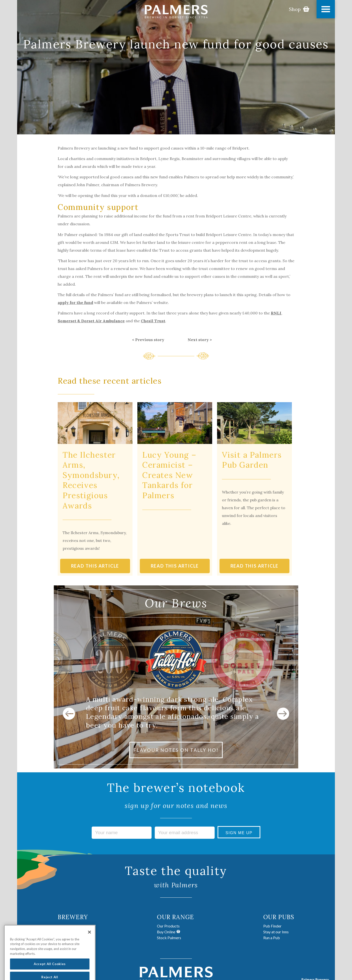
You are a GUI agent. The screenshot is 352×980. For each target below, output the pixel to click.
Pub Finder (272, 926)
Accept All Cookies (50, 970)
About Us (66, 926)
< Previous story (148, 340)
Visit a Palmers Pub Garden (252, 460)
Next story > (200, 340)
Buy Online (169, 932)
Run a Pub (272, 938)
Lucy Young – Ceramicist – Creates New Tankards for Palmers (169, 475)
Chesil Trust (153, 321)
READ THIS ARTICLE (95, 566)
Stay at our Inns (276, 932)
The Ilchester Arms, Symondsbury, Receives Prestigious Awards (91, 480)
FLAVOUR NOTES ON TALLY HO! (176, 750)
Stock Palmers (169, 938)
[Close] (89, 938)
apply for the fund (75, 302)
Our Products (168, 926)
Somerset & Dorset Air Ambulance (91, 321)
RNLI (276, 313)
